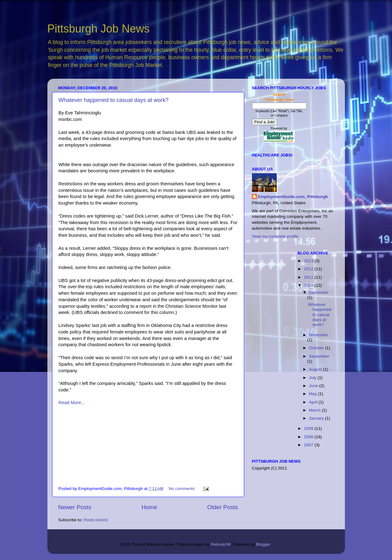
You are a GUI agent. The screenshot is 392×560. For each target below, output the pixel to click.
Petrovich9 (221, 544)
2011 (309, 277)
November (319, 335)
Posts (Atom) (96, 520)
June (314, 386)
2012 (309, 269)
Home (149, 507)
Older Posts (223, 507)
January (317, 418)
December (319, 292)
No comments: (183, 489)
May (313, 394)
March (315, 410)
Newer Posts (75, 507)
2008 (309, 437)
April (314, 402)
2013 (309, 261)
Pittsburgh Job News (99, 29)
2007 (309, 445)
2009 (309, 428)
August (316, 369)
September (319, 356)
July (313, 378)
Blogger (263, 544)
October (317, 348)
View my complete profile (275, 236)
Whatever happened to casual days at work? (114, 100)
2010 (309, 285)
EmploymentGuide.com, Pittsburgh (293, 197)
